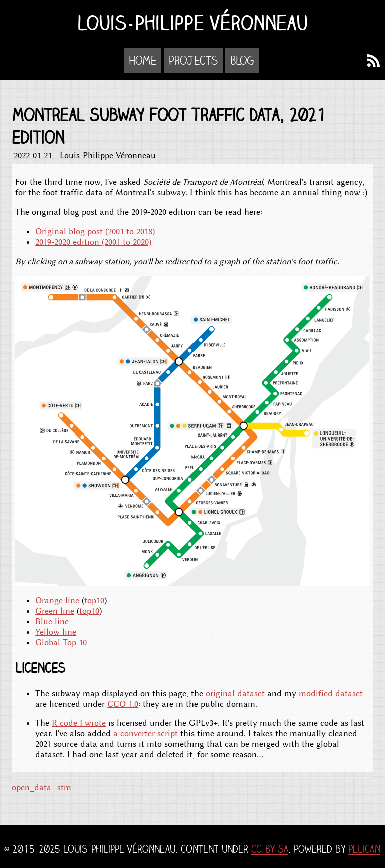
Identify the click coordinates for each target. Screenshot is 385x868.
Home (143, 60)
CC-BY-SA (270, 849)
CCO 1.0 (123, 704)
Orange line (57, 601)
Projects (193, 60)
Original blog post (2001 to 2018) (95, 231)
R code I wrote (79, 723)
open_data (31, 788)
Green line (55, 611)
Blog (242, 60)
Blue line (52, 622)
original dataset (235, 693)
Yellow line (56, 632)
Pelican (364, 849)
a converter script (146, 733)
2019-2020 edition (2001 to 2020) (93, 242)
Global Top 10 (61, 643)
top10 (94, 601)
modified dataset (331, 693)
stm (64, 788)
